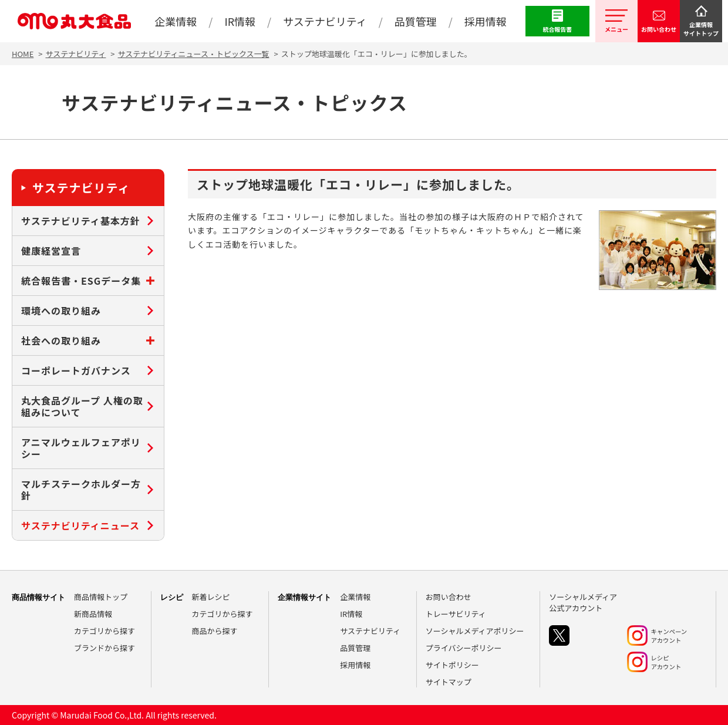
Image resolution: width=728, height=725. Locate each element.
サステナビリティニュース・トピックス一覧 (194, 54)
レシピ (172, 597)
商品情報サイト (38, 597)
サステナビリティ (75, 54)
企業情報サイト (304, 597)
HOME (23, 54)
